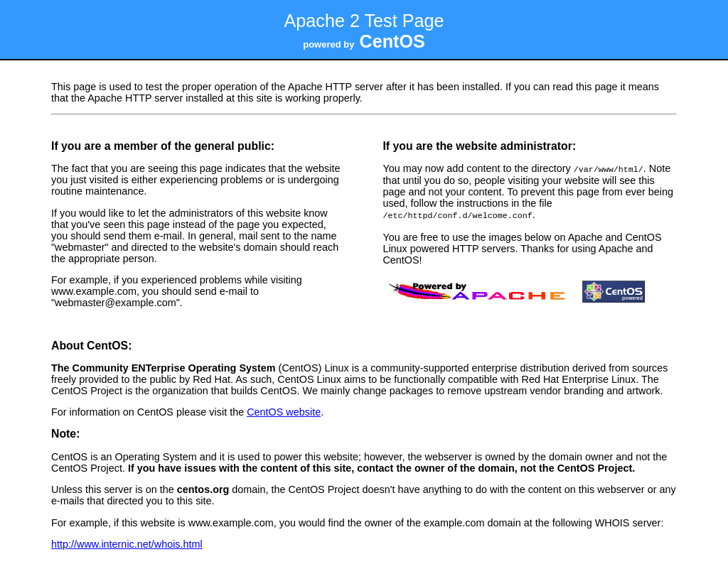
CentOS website (284, 411)
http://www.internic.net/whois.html (127, 543)
